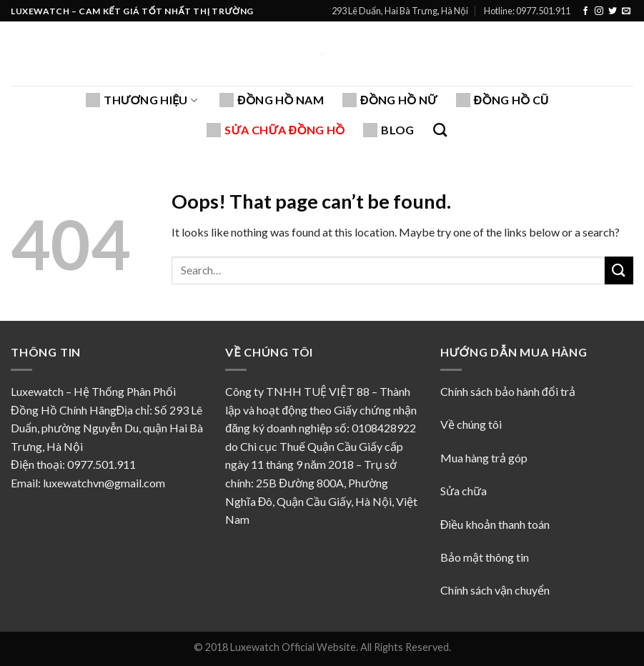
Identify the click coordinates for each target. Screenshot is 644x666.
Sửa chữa (464, 491)
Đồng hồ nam (272, 100)
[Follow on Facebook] (585, 11)
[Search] (440, 130)
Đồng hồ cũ (502, 100)
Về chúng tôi (472, 424)
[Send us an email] (626, 11)
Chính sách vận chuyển (495, 590)
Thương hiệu (142, 100)
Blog (388, 130)
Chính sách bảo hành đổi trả (508, 391)
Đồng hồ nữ (390, 100)
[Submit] (619, 270)
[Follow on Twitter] (613, 11)
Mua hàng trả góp (484, 458)
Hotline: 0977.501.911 (527, 11)
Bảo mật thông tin (485, 557)
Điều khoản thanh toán (495, 524)
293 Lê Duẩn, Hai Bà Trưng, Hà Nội (400, 11)
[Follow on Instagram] (599, 11)
